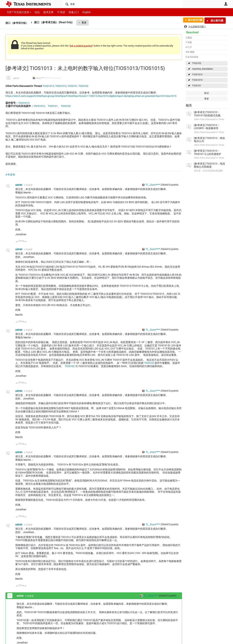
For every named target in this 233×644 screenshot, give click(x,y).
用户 (226, 4)
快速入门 (70, 12)
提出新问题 (217, 21)
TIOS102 (197, 63)
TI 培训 (58, 12)
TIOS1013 (197, 74)
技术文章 (46, 12)
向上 (17, 242)
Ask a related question (81, 46)
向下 (26, 242)
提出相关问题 (193, 21)
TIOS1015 (197, 80)
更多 (86, 23)
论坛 (35, 12)
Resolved (192, 32)
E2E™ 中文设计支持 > (18, 12)
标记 (207, 93)
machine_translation (203, 69)
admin (16, 78)
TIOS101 (197, 86)
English (82, 12)
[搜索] (123, 4)
